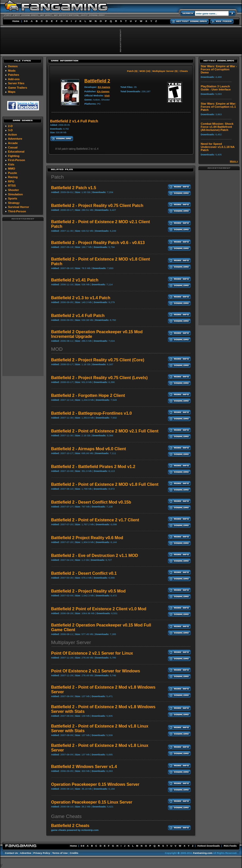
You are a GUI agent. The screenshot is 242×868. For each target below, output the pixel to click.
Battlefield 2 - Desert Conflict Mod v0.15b (91, 502)
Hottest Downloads (209, 846)
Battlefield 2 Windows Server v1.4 (84, 767)
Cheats (184, 71)
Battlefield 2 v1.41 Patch (75, 280)
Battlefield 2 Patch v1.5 (74, 188)
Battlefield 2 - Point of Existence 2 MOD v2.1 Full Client (105, 431)
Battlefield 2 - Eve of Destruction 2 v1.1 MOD (95, 556)
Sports (13, 198)
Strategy (14, 203)
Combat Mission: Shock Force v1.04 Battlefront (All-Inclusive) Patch (217, 127)
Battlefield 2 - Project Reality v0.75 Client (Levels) (99, 378)
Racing (13, 177)
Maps (12, 92)
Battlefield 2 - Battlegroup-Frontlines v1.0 (91, 413)
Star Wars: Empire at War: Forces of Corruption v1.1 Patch (218, 107)
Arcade (13, 143)
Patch (57, 177)
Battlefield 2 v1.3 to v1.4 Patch (81, 298)
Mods (12, 71)
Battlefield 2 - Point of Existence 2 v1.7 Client (95, 520)
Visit (107, 95)
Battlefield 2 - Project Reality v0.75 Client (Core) (98, 360)
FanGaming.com (203, 853)
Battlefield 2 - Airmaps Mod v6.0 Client (88, 449)
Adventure (15, 139)
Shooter (13, 190)
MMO (11, 169)
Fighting (14, 156)
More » (234, 161)
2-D (10, 126)
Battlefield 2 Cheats (70, 826)
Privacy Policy (42, 853)
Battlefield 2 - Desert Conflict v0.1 (84, 573)
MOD (57, 349)
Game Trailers (18, 88)
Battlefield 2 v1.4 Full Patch (78, 316)
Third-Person (17, 211)
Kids (11, 164)
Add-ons (14, 79)
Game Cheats (66, 816)
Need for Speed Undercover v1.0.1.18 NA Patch (218, 147)
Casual (13, 147)
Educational (16, 152)
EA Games (104, 87)
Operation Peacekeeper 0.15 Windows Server (95, 784)
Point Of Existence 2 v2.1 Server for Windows (96, 671)
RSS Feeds (230, 846)
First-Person (17, 160)
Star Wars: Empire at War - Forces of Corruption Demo (219, 69)
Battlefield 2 (97, 81)
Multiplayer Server (71, 642)
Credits (74, 853)
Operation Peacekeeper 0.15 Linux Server (92, 802)
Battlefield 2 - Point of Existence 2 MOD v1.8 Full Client (105, 484)
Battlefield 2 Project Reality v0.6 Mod (87, 538)
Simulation (15, 194)
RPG (11, 181)
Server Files (16, 83)
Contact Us (11, 853)
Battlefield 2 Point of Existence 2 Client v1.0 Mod (99, 609)
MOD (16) (145, 71)
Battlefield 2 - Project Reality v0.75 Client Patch (97, 206)
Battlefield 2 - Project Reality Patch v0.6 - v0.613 (98, 243)
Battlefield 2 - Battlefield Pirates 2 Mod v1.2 (93, 467)
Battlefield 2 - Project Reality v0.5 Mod (88, 591)
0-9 (26, 21)
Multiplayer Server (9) (165, 71)
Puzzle (13, 173)
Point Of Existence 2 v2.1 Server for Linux (92, 653)
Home (16, 21)
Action (13, 135)
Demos (13, 66)
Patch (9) (132, 71)
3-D (10, 130)
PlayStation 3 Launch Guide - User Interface (216, 88)
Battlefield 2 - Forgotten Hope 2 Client (88, 395)
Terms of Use (60, 853)
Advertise (26, 853)
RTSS (12, 186)
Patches (14, 75)
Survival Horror (18, 207)
